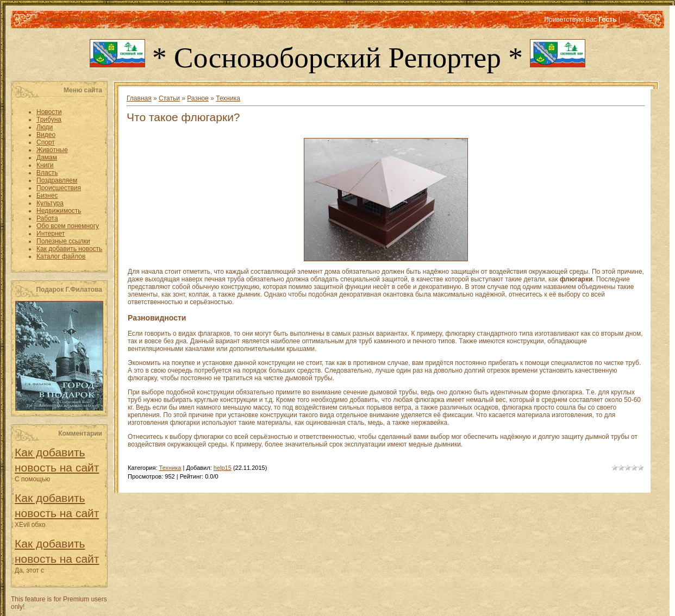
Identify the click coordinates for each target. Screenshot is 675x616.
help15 (223, 468)
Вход (171, 20)
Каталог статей (92, 20)
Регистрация (140, 20)
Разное (198, 98)
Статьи (169, 98)
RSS (629, 20)
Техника (228, 98)
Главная (52, 20)
